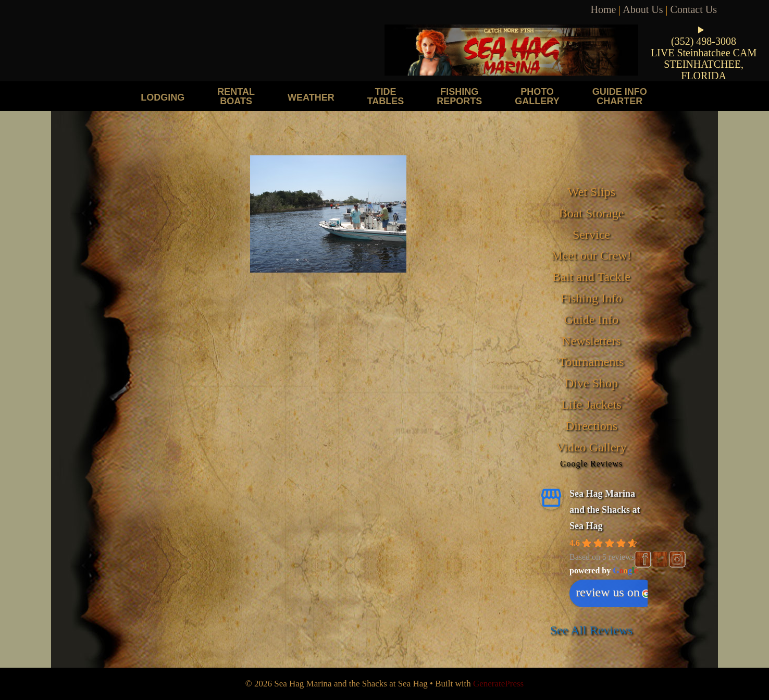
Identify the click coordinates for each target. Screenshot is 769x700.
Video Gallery (591, 447)
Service (591, 235)
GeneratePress (498, 684)
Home (604, 9)
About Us (643, 9)
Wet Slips (591, 192)
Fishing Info (591, 298)
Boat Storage (592, 213)
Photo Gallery (537, 96)
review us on (613, 592)
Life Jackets (591, 404)
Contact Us (694, 9)
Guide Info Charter (620, 96)
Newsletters (591, 341)
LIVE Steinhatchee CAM (704, 53)
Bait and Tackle (591, 277)
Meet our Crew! (591, 255)
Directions (591, 426)
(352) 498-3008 (704, 41)
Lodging (163, 97)
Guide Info (592, 320)
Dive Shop (591, 383)
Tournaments (592, 362)
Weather (311, 97)
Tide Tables (386, 96)
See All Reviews (592, 630)
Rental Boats (236, 96)
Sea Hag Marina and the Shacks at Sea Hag (605, 509)
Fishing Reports (459, 96)
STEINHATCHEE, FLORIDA (704, 70)
